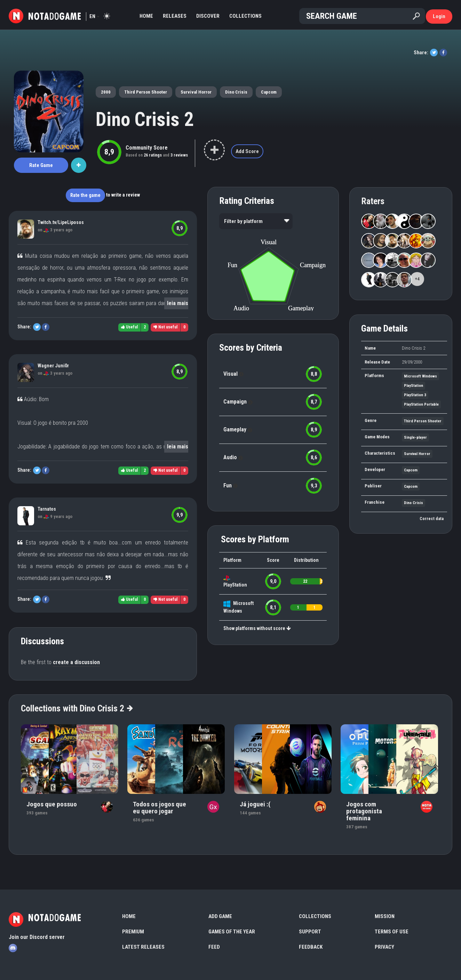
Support (310, 932)
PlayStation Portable (421, 404)
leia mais (178, 303)
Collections (245, 16)
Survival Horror (196, 92)
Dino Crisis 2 (145, 119)
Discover (208, 16)
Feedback (311, 947)
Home (146, 16)
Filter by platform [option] (243, 221)
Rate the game (85, 195)
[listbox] (256, 221)
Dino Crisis (236, 92)
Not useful (165, 327)
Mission (385, 916)
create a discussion (76, 662)
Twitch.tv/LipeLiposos (61, 222)
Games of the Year (232, 932)
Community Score (147, 148)
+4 (417, 279)
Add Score (247, 151)
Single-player (415, 437)
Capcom (269, 92)
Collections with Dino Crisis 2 (77, 708)
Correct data (432, 519)
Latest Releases (143, 947)
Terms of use (392, 932)
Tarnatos (47, 509)
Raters (373, 201)
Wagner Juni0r (53, 366)
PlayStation (235, 585)
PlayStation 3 (415, 395)
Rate (41, 165)
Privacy (384, 947)
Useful (129, 327)
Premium (133, 932)
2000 (106, 92)
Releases (175, 16)
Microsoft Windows (420, 376)
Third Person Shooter (146, 92)
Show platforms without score (257, 628)
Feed (214, 947)
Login (439, 16)
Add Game (220, 916)
